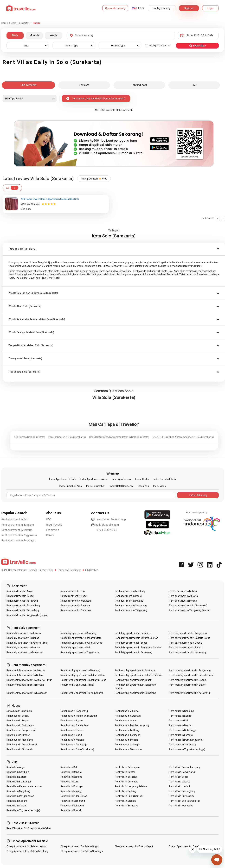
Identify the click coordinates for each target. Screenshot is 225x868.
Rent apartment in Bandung (18, 525)
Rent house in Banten (181, 725)
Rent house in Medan (126, 740)
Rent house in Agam (72, 721)
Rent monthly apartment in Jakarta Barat (191, 675)
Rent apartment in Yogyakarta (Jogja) (27, 615)
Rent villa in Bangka (71, 772)
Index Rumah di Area (71, 486)
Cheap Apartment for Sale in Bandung (27, 851)
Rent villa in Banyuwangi (182, 772)
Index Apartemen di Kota (63, 479)
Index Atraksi (142, 479)
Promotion (53, 530)
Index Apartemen (121, 479)
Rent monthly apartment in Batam (188, 685)
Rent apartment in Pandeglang (23, 606)
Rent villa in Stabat (17, 806)
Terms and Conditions (69, 570)
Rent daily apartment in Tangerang (188, 633)
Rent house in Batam (72, 730)
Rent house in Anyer (126, 721)
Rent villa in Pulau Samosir (129, 796)
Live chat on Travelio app (109, 519)
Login (210, 8)
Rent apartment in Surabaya (18, 540)
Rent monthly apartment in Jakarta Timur (29, 680)
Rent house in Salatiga (127, 745)
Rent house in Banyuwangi (21, 730)
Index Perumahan (96, 486)
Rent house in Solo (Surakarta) (77, 749)
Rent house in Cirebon (18, 735)
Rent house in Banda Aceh (75, 725)
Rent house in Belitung (127, 730)
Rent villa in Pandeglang (182, 791)
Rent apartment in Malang (129, 601)
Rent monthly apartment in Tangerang (190, 670)
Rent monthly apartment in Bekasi (25, 675)
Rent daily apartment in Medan (23, 648)
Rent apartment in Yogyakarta (19, 535)
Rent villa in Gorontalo (127, 782)
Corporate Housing (115, 8)
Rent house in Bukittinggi (182, 730)
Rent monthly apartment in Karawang (189, 693)
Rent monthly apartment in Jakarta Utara (83, 675)
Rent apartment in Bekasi (20, 596)
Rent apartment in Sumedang (23, 610)
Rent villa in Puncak (71, 810)
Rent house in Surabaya (128, 716)
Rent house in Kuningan (128, 735)
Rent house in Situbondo (20, 749)
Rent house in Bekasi (180, 716)
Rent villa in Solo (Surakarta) (184, 801)
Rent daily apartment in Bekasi (23, 638)
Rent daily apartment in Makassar (25, 652)
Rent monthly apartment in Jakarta (26, 670)
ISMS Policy (91, 570)
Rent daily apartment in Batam (185, 648)
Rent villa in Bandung (18, 772)
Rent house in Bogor (17, 721)
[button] (114, 249)
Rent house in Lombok (181, 735)
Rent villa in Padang (125, 791)
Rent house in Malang (72, 740)
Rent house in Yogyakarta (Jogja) (187, 749)
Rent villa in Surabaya (126, 806)
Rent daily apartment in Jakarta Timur (27, 643)
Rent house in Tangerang (74, 711)
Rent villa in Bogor (179, 777)
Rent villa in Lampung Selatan (131, 786)
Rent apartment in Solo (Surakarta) (188, 606)
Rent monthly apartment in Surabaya (135, 670)
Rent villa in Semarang (73, 801)
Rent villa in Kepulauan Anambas (24, 786)
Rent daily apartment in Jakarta (24, 633)
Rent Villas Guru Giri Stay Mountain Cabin (29, 828)
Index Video (160, 486)
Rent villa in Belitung (71, 777)
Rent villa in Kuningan (72, 786)
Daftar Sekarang (198, 495)
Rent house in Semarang (182, 745)
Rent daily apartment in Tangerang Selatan (138, 648)
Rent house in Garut (71, 735)
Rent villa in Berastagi (126, 777)
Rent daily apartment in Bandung (78, 633)
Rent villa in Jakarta (179, 782)
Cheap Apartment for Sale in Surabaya (82, 851)
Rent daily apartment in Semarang (134, 652)
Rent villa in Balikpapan (127, 767)
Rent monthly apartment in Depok (187, 680)
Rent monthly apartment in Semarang (136, 693)
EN (140, 8)
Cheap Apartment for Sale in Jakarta (27, 846)
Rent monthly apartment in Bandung (80, 670)
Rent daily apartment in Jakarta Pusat (81, 643)
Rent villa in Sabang (17, 801)
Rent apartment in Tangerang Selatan (189, 610)
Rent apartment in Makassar (76, 601)
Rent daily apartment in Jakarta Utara (81, 638)
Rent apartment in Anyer (20, 591)
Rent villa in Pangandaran (20, 796)
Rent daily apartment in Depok (185, 643)
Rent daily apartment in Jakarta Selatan (136, 638)
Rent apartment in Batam (183, 591)
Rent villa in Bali (69, 767)
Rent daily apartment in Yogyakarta (80, 652)
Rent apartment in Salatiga (75, 606)
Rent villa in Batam (17, 777)
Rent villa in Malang (71, 791)
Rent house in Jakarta (127, 711)
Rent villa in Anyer (16, 767)
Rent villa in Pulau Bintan (74, 796)
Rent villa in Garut (70, 782)
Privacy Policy (46, 570)
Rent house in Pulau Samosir (22, 745)
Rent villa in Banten (125, 772)
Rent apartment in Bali (15, 519)
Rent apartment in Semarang (131, 606)
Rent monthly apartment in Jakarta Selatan (138, 675)
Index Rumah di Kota (165, 479)
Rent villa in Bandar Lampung (185, 767)
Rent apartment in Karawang (22, 601)
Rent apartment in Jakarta (17, 530)
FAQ (49, 519)
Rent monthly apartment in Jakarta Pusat (83, 680)
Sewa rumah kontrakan (19, 711)
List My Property (162, 8)
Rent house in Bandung (181, 711)
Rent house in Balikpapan (20, 725)
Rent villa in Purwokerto (182, 796)
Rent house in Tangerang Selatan (79, 716)
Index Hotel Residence (122, 486)
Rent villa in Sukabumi (72, 806)
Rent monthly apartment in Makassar (27, 693)
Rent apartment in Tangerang (131, 610)
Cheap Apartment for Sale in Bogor (80, 846)
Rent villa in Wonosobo (181, 806)
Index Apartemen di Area (94, 479)
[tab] (114, 249)
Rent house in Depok (18, 716)
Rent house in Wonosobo (128, 749)
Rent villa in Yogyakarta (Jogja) (23, 810)
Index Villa (143, 486)
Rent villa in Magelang (18, 791)
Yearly (53, 35)
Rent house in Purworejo (74, 745)
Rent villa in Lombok (180, 786)
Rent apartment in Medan (183, 601)
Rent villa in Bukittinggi (19, 782)
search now (197, 46)
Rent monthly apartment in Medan (25, 685)
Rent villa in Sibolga (125, 801)
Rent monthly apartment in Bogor (133, 680)
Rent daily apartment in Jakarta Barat (189, 638)
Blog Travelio (54, 525)
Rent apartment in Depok (128, 596)
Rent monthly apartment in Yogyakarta (82, 693)
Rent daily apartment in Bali (75, 648)
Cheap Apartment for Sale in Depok (134, 846)
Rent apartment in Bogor (74, 596)
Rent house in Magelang (20, 740)
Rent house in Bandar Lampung (132, 725)
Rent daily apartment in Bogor (131, 643)
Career (50, 535)
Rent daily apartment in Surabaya (133, 633)
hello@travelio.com (105, 525)
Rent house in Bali (179, 721)
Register (189, 8)
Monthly (34, 35)
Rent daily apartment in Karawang (187, 652)
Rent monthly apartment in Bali (78, 685)
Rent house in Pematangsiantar (186, 740)
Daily (15, 35)
